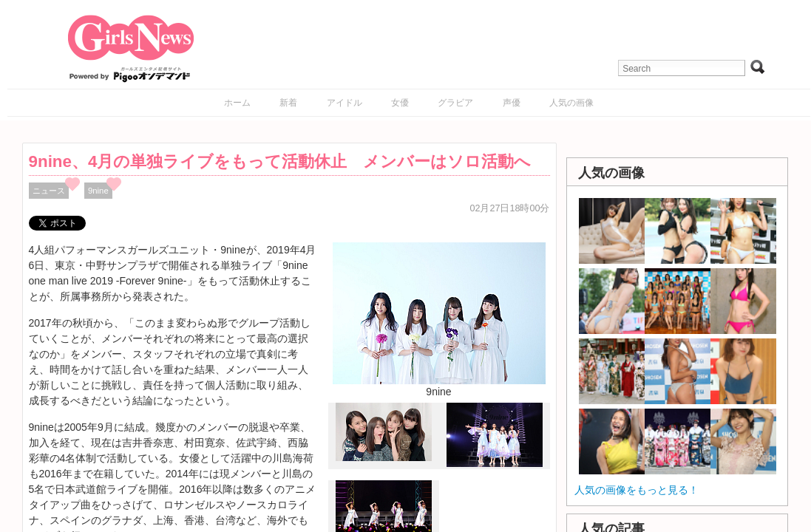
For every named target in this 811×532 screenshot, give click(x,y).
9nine (98, 191)
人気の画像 (571, 103)
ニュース (49, 191)
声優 (512, 103)
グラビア (455, 103)
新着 (288, 103)
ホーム (237, 103)
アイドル (345, 103)
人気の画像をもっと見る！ (637, 490)
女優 (400, 103)
